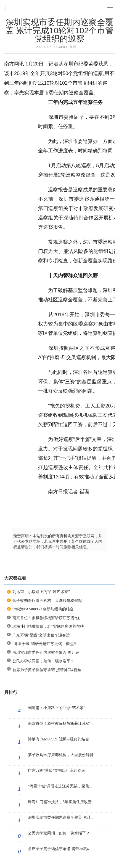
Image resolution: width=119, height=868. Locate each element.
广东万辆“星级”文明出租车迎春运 (41, 635)
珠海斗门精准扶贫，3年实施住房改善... (61, 802)
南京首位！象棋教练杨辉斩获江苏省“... (61, 724)
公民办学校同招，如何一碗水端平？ (43, 661)
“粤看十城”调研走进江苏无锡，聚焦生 (45, 644)
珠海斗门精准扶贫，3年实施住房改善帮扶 (48, 626)
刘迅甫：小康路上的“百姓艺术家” (41, 592)
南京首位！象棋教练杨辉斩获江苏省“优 (46, 618)
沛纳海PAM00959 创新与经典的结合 (43, 609)
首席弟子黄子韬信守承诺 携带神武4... (60, 849)
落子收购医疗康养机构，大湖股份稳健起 (47, 601)
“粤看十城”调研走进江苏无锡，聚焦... (60, 786)
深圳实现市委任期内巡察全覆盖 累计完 (46, 653)
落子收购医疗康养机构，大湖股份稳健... (62, 755)
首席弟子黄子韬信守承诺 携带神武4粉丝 (47, 670)
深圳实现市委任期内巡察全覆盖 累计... (61, 818)
